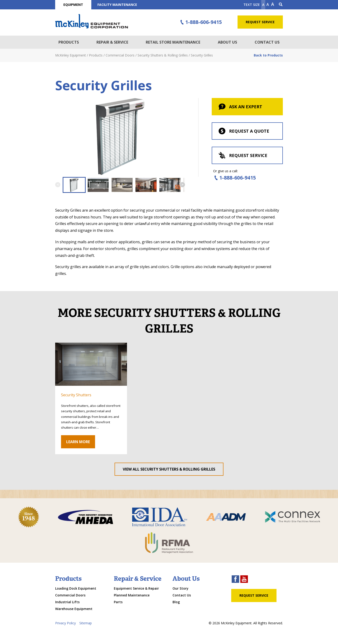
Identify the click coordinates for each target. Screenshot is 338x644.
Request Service (260, 22)
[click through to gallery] (91, 364)
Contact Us (267, 42)
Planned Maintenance (132, 595)
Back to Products (268, 55)
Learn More (78, 442)
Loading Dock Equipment (76, 588)
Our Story (181, 588)
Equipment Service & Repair (136, 588)
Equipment (73, 5)
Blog (176, 602)
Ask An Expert (240, 107)
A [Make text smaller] (263, 5)
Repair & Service (112, 42)
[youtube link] (244, 580)
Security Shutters (76, 395)
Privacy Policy (65, 623)
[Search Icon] (281, 5)
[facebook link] (235, 580)
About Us (227, 42)
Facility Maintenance (117, 5)
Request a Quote (244, 131)
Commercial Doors (70, 595)
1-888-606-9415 (200, 22)
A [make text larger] (273, 4)
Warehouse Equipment (74, 609)
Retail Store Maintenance (173, 42)
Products (69, 42)
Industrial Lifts (67, 602)
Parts (118, 602)
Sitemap (86, 623)
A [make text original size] (268, 4)
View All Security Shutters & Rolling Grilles (169, 469)
